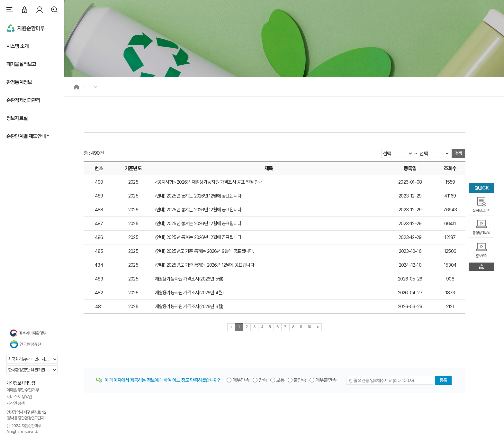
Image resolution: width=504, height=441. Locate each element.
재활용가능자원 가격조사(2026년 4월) (189, 293)
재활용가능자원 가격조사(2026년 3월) (189, 307)
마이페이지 (40, 10)
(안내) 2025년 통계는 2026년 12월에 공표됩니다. (199, 196)
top (482, 267)
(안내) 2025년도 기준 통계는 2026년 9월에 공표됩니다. (204, 251)
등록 (443, 380)
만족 (263, 380)
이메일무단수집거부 (23, 390)
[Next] (318, 327)
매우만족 (241, 380)
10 (309, 327)
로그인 (24, 10)
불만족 (300, 380)
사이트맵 (10, 10)
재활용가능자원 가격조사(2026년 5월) (189, 279)
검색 (54, 10)
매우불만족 (326, 380)
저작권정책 (15, 403)
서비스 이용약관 (19, 397)
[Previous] (231, 327)
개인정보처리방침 (21, 383)
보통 (280, 380)
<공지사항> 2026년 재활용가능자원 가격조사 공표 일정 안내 (209, 182)
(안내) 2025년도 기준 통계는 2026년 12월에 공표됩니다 (205, 265)
